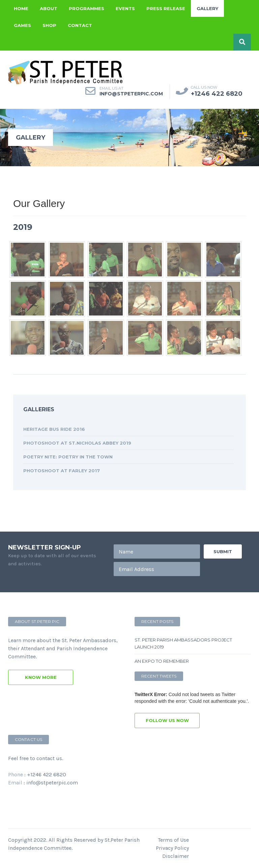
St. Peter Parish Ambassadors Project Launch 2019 (183, 643)
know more (41, 677)
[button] (242, 42)
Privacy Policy (172, 848)
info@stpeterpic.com (52, 783)
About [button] (49, 8)
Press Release (166, 8)
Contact (80, 25)
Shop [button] (49, 25)
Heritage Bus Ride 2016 (54, 429)
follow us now (167, 720)
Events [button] (125, 8)
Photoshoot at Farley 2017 (62, 471)
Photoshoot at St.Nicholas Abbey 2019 (77, 443)
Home (21, 8)
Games (22, 25)
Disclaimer (176, 856)
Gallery (207, 8)
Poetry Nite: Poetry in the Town (68, 457)
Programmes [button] (87, 8)
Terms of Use (173, 840)
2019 (23, 227)
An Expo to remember (162, 661)
